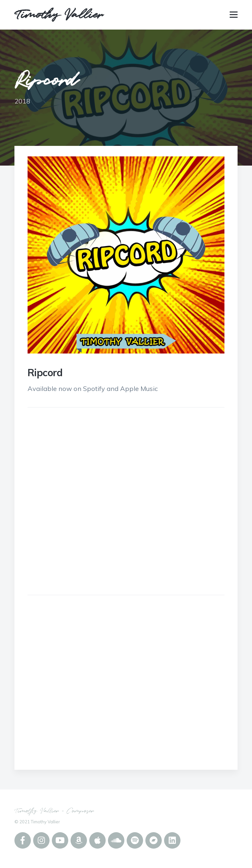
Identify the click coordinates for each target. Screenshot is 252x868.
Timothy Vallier (59, 15)
